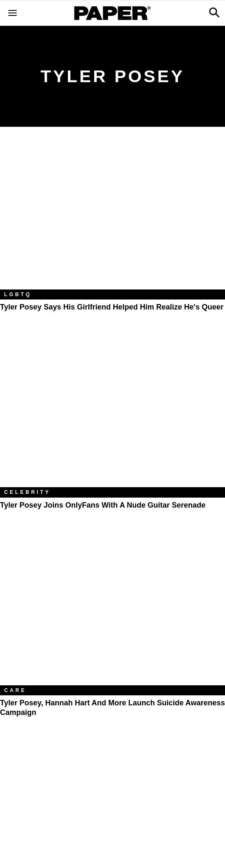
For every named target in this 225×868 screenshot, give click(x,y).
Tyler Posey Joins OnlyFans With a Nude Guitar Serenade (103, 505)
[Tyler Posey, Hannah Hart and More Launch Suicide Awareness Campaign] (112, 610)
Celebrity (27, 492)
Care (15, 690)
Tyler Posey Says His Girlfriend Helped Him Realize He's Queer (112, 307)
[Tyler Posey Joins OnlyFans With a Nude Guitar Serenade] (112, 412)
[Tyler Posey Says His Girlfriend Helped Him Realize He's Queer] (112, 214)
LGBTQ (18, 294)
